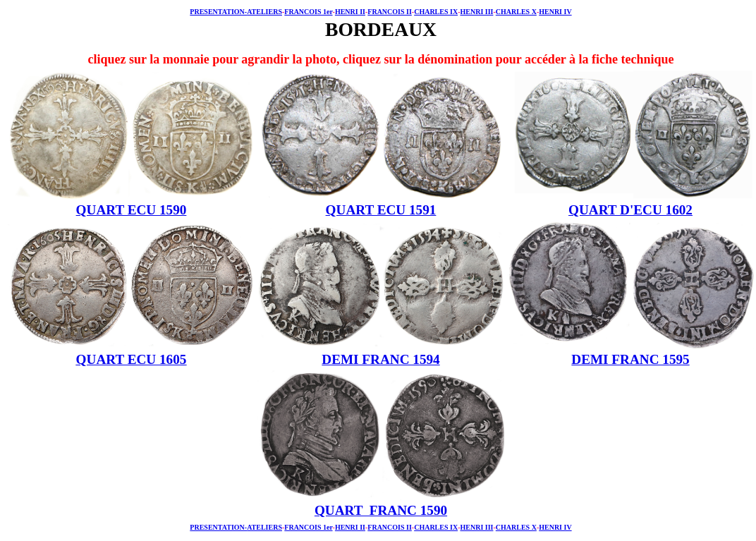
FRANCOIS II (390, 12)
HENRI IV (555, 12)
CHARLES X (516, 12)
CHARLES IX (436, 12)
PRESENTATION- (218, 12)
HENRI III (476, 12)
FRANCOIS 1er (308, 12)
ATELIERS (264, 12)
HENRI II (350, 12)
